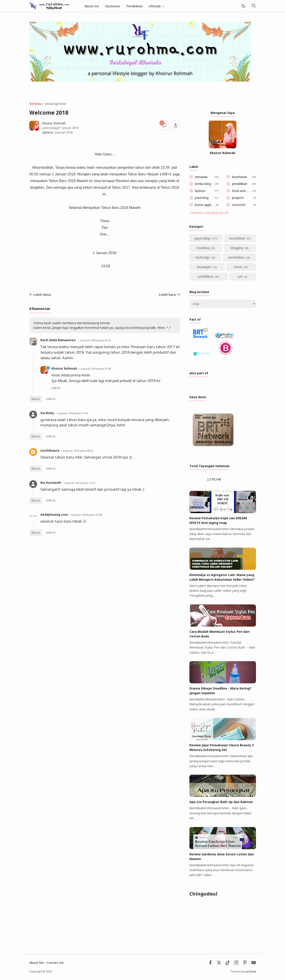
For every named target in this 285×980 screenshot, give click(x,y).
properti (238, 198)
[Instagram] (236, 964)
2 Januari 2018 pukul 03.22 (95, 340)
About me (92, 6)
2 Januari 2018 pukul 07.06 (96, 369)
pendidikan (240, 184)
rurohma (250, 971)
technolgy (202, 257)
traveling (203, 248)
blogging (237, 248)
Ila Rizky (47, 413)
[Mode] (243, 6)
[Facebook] (210, 964)
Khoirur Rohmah (64, 368)
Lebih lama (40, 295)
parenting (202, 198)
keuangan (204, 267)
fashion (200, 191)
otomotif (239, 205)
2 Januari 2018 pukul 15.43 (73, 413)
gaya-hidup (202, 238)
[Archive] (223, 304)
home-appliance (204, 205)
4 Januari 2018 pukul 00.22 (78, 451)
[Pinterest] (245, 964)
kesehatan (240, 177)
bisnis (238, 267)
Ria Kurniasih (51, 483)
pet (240, 276)
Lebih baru (170, 295)
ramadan (201, 177)
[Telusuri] (254, 6)
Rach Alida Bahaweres (58, 340)
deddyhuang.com (54, 514)
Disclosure (113, 6)
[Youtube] (254, 964)
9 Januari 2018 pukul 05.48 (86, 515)
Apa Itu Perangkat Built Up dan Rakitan (221, 802)
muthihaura (50, 450)
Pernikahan (134, 6)
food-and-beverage (241, 191)
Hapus (51, 399)
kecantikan (237, 238)
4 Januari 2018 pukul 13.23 (80, 483)
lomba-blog (203, 184)
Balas (36, 399)
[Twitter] (219, 964)
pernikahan (236, 257)
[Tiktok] (228, 964)
